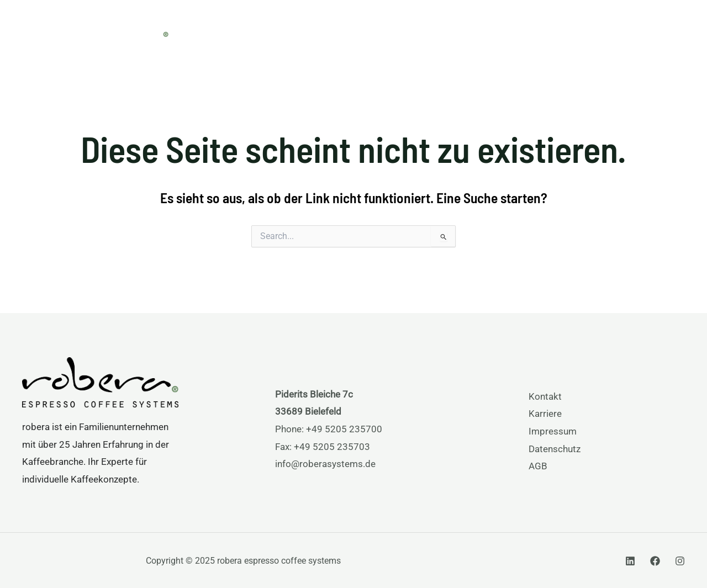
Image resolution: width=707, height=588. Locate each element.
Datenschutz (555, 449)
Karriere (545, 414)
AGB (538, 466)
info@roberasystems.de (325, 464)
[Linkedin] (630, 561)
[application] (446, 29)
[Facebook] (655, 561)
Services (489, 29)
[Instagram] (680, 561)
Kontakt (545, 396)
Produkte (424, 29)
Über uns (552, 29)
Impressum (553, 431)
